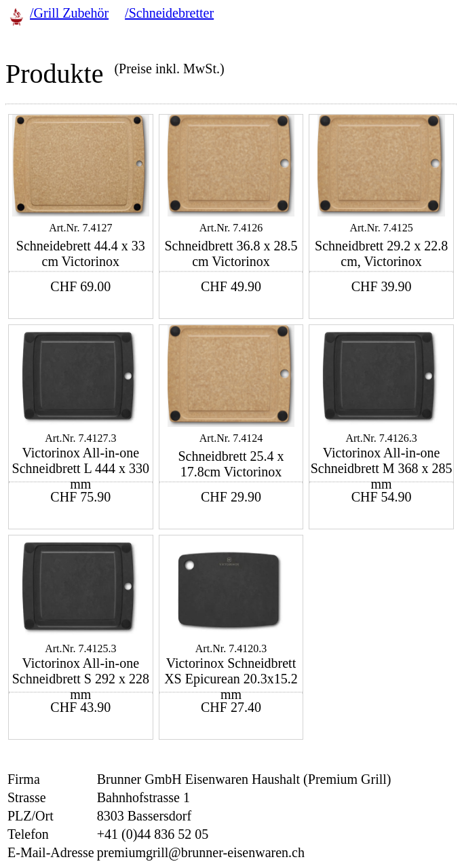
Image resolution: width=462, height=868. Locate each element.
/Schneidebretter (169, 13)
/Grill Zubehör (69, 13)
